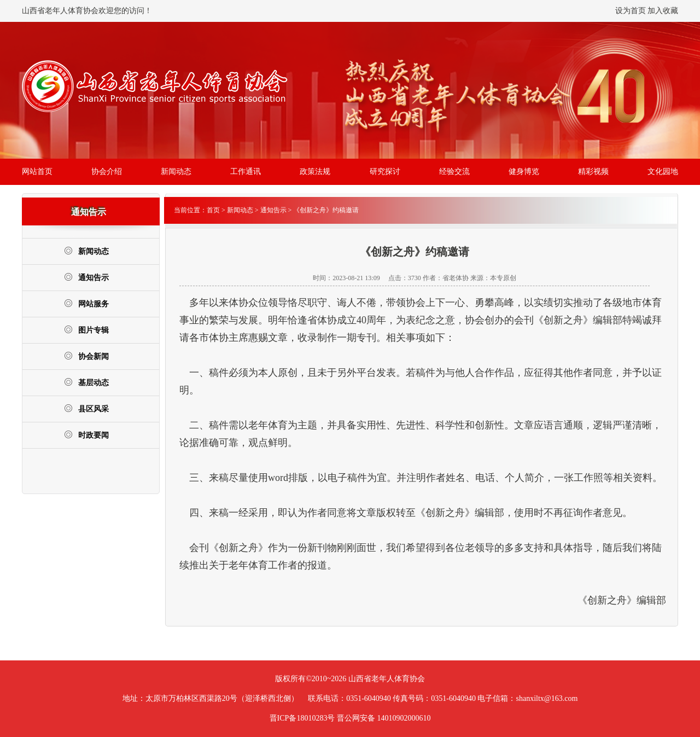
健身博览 (524, 172)
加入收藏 (663, 11)
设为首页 (631, 11)
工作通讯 (246, 172)
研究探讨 (385, 172)
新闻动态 (176, 172)
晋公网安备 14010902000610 (384, 718)
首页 (213, 210)
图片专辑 (86, 330)
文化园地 (663, 172)
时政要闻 (86, 435)
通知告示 (86, 277)
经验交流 (454, 172)
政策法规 (315, 172)
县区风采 (86, 408)
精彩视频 (593, 172)
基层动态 (86, 382)
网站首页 (37, 172)
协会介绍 (107, 172)
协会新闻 (86, 356)
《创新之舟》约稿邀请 (326, 210)
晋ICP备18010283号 (302, 718)
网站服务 (86, 303)
